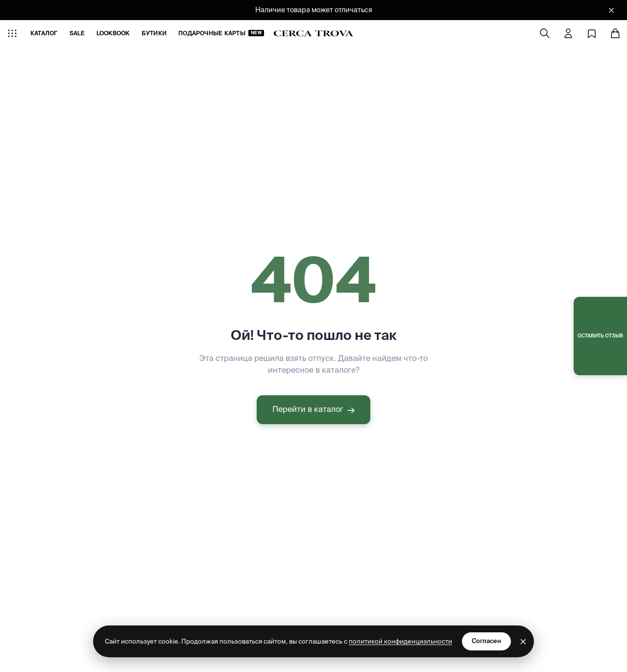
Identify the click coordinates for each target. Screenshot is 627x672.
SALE (77, 33)
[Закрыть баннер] (611, 10)
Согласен (486, 641)
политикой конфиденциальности (400, 641)
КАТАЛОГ (44, 33)
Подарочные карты (221, 33)
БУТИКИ (154, 33)
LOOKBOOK (113, 33)
